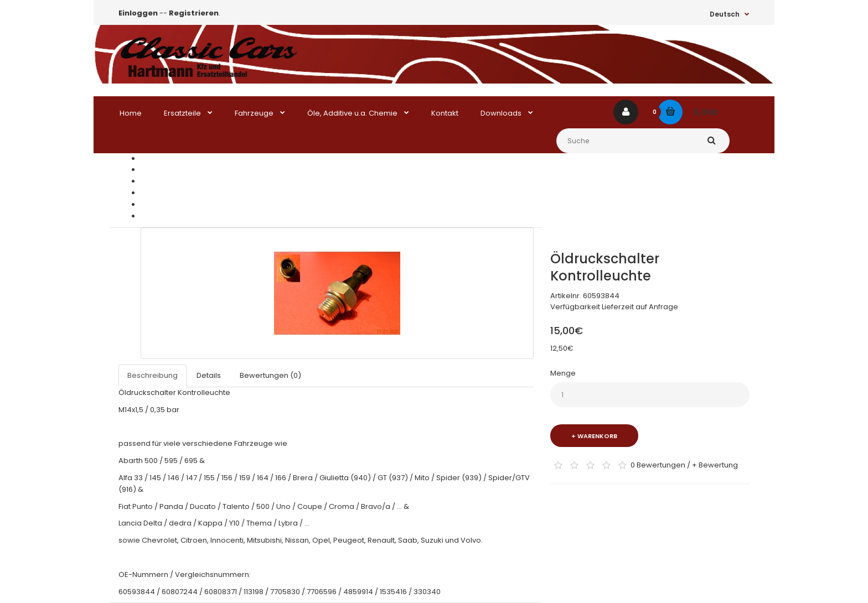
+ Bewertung (715, 464)
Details (209, 375)
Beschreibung (153, 375)
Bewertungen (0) (270, 375)
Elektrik (153, 204)
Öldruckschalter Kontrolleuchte (197, 216)
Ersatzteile (159, 170)
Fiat (147, 181)
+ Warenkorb (594, 436)
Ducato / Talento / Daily (182, 193)
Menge (563, 373)
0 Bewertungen (658, 464)
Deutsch (725, 14)
